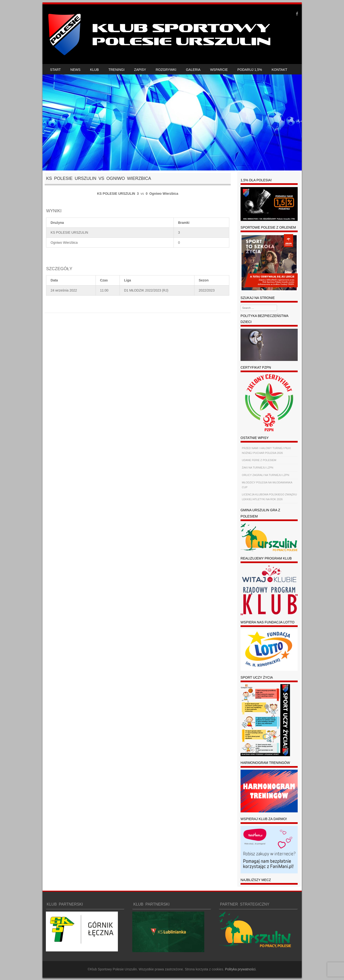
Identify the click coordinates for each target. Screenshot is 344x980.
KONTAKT (280, 70)
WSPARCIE (219, 70)
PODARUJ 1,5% (250, 70)
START (56, 70)
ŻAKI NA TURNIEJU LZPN (258, 468)
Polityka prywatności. (241, 969)
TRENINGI (117, 70)
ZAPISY (140, 70)
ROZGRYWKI (166, 70)
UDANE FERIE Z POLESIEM (259, 460)
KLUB (94, 70)
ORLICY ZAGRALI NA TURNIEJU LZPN (266, 475)
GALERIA (193, 70)
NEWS (75, 70)
